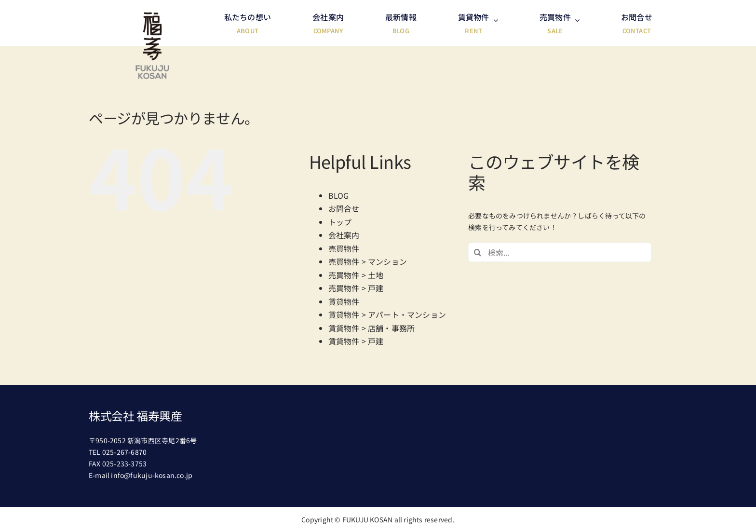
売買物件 (344, 248)
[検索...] (560, 252)
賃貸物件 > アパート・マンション (387, 314)
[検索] (478, 252)
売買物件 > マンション (368, 261)
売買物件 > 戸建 (356, 288)
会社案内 (344, 235)
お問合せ (344, 208)
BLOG (339, 195)
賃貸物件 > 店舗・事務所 (372, 328)
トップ (340, 222)
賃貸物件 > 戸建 (356, 341)
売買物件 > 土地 (356, 275)
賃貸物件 (344, 301)
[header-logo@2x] (152, 15)
